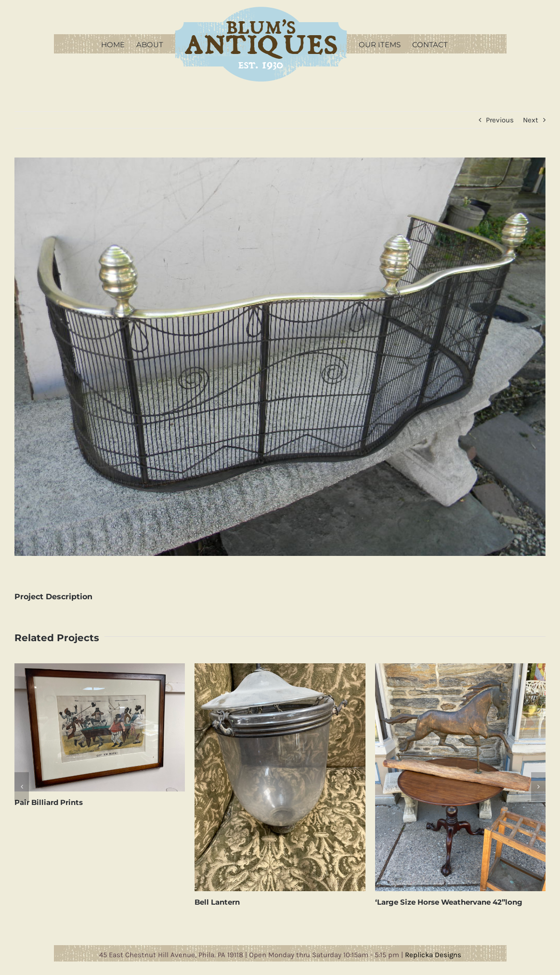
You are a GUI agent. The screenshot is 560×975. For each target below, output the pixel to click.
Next (531, 120)
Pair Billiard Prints (49, 802)
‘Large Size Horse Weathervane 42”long (449, 902)
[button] (22, 787)
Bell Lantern (217, 902)
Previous (500, 120)
